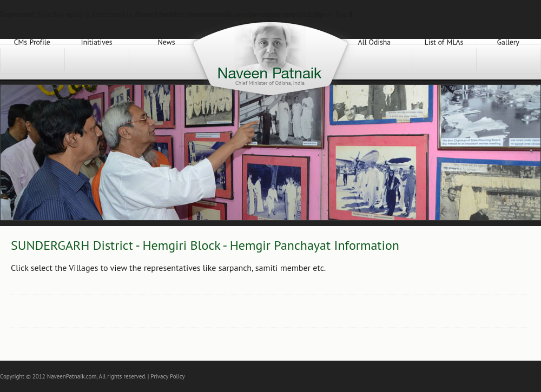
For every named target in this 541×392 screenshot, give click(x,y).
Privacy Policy (167, 376)
